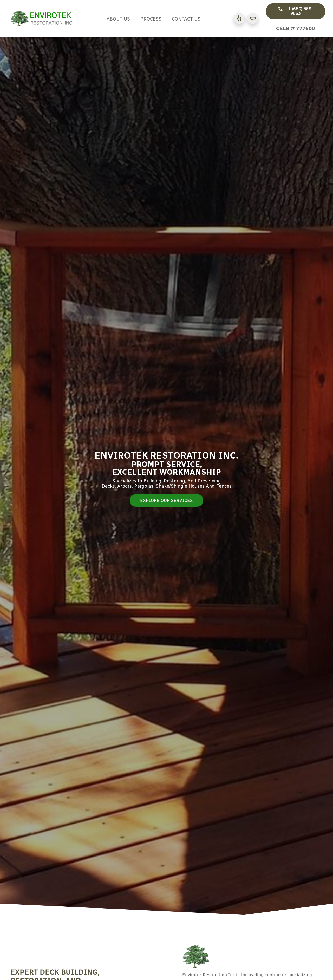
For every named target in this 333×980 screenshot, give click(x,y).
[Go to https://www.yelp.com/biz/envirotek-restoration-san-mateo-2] (239, 18)
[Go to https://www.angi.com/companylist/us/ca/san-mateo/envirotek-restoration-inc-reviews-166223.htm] (253, 18)
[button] (296, 11)
